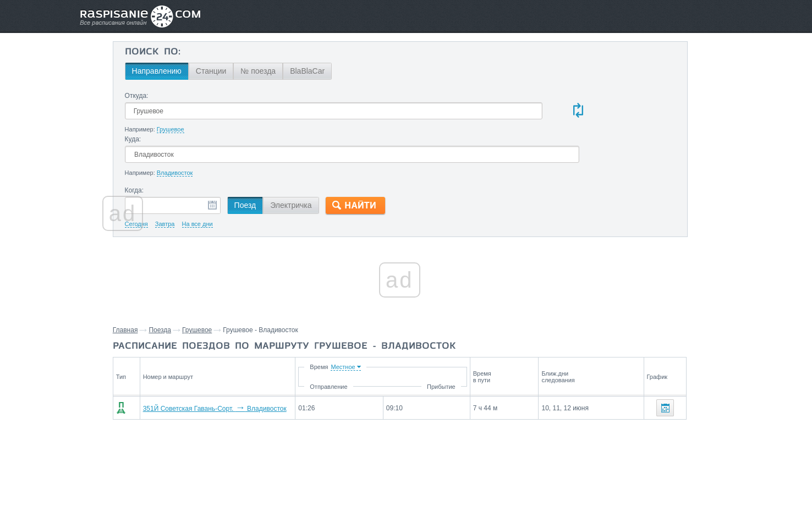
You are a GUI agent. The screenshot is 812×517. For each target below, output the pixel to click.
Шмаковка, (674, 433)
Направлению (221, 71)
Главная (193, 287)
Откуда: (201, 96)
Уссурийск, (623, 449)
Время (386, 324)
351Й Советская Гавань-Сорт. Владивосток (273, 366)
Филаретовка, (629, 433)
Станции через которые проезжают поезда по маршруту (655, 408)
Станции (276, 71)
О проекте (460, 485)
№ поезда (323, 71)
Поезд (310, 162)
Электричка (356, 162)
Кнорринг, (712, 433)
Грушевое (265, 287)
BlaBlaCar (372, 71)
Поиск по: (217, 52)
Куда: (408, 96)
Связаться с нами (407, 485)
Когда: (199, 147)
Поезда (228, 287)
